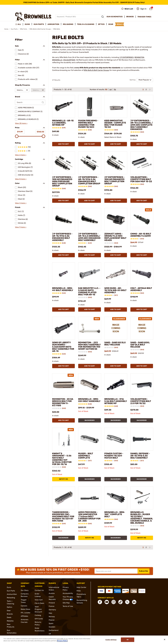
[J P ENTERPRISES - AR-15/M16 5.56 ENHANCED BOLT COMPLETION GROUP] (90, 163)
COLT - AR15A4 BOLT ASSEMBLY (141, 289)
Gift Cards (39, 619)
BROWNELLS (57, 60)
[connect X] (127, 602)
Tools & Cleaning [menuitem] (86, 24)
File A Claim (39, 603)
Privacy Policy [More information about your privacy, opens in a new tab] (62, 641)
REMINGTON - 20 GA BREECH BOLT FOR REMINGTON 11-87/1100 (63, 402)
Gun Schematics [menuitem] (115, 17)
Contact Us (39, 590)
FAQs (79, 591)
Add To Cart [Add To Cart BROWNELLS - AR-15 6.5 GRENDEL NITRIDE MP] (64, 144)
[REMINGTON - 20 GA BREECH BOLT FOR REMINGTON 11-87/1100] (64, 385)
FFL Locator (26, 613)
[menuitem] (19, 24)
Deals (9, 617)
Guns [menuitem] (27, 24)
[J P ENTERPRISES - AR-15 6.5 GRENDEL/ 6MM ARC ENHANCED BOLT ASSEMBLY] (90, 219)
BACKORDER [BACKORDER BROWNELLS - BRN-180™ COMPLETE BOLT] (116, 538)
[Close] (165, 639)
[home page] (33, 17)
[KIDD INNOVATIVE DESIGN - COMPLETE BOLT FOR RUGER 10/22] (116, 106)
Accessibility (68, 593)
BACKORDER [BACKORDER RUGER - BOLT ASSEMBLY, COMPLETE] (90, 479)
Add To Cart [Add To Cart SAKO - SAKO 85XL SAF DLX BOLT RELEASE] (142, 366)
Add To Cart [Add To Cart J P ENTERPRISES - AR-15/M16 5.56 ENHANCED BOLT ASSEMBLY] (64, 255)
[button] (141, 9)
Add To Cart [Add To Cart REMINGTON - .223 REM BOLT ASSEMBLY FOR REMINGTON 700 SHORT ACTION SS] (90, 366)
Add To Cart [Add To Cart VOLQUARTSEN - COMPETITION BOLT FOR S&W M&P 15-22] (142, 201)
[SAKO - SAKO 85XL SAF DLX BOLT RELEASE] (142, 328)
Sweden (52, 627)
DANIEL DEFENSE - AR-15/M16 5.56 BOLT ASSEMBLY (140, 456)
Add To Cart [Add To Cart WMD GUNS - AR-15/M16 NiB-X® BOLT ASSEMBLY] (116, 309)
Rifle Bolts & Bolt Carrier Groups (40, 29)
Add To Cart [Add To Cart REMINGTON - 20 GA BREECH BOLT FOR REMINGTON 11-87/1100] (64, 420)
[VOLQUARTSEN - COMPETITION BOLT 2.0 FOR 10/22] (142, 385)
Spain (51, 623)
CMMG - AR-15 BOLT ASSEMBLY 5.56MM (141, 235)
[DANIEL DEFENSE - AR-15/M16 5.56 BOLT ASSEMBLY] (142, 439)
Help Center (81, 587)
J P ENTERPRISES (127, 57)
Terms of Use (68, 606)
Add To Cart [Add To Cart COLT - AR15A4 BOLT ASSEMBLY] (142, 309)
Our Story (25, 590)
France (52, 606)
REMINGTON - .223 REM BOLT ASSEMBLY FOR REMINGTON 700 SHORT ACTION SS (89, 346)
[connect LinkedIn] (134, 602)
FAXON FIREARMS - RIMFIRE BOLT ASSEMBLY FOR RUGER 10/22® (88, 124)
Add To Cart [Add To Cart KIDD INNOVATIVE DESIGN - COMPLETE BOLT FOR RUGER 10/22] (116, 144)
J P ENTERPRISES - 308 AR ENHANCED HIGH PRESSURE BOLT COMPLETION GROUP (62, 181)
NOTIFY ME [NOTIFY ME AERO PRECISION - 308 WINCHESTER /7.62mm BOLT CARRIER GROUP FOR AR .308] (90, 538)
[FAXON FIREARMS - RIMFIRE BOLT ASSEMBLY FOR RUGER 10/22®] (90, 106)
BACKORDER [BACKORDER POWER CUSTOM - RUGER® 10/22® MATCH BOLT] (116, 479)
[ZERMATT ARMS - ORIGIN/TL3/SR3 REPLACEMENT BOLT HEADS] (116, 219)
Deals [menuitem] (120, 24)
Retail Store (25, 609)
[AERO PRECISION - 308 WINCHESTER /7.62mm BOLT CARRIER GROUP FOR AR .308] (90, 498)
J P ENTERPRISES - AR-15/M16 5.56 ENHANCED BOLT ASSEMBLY (62, 237)
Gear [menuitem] (111, 24)
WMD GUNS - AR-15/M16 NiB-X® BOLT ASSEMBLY (115, 290)
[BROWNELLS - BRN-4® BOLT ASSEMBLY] (64, 274)
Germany (52, 610)
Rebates (10, 621)
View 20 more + (21, 123)
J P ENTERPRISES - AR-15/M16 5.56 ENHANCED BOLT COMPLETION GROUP (89, 180)
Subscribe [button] (144, 571)
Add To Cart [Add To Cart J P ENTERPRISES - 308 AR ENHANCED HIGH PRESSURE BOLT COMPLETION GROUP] (64, 201)
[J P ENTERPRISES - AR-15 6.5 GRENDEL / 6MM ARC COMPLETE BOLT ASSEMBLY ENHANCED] (142, 106)
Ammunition (12, 594)
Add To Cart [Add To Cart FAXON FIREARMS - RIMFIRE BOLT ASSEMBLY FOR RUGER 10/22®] (90, 144)
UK (50, 634)
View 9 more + (21, 227)
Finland (52, 603)
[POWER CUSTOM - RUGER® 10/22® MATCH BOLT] (116, 439)
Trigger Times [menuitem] (144, 17)
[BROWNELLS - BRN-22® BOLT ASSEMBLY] (90, 385)
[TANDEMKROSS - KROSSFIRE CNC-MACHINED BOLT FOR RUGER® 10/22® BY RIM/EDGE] (64, 498)
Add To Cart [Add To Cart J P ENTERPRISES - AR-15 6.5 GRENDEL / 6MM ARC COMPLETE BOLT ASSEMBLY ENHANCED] (142, 144)
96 (115, 89)
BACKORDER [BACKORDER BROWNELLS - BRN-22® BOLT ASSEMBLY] (90, 420)
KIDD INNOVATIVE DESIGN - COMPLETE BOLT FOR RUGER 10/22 (115, 124)
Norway (52, 617)
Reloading (11, 598)
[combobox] (22, 90)
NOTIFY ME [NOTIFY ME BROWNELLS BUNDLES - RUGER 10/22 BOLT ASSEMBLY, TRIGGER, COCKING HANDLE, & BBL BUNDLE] (142, 538)
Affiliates (24, 616)
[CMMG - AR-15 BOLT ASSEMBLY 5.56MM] (142, 219)
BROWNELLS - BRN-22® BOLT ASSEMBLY (89, 400)
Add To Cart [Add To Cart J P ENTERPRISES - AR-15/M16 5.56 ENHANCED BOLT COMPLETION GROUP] (90, 201)
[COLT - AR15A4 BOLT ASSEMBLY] (142, 274)
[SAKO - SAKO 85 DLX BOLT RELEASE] (116, 328)
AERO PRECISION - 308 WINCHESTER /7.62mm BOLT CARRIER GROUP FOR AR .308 (89, 516)
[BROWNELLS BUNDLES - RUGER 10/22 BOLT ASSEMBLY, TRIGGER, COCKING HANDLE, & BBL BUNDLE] (142, 498)
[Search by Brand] (30, 102)
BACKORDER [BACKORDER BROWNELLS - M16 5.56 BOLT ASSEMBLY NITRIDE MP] (116, 420)
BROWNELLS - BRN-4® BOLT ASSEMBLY (63, 289)
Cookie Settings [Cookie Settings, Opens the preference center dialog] (111, 640)
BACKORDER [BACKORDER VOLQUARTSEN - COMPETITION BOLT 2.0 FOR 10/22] (142, 420)
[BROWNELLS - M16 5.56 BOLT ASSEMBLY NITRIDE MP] (116, 385)
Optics (9, 607)
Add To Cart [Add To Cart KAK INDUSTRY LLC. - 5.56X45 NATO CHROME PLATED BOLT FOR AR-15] (90, 309)
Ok (128, 640)
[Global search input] (80, 17)
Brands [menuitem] (130, 17)
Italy (51, 613)
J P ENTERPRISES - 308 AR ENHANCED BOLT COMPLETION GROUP (114, 180)
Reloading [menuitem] (68, 24)
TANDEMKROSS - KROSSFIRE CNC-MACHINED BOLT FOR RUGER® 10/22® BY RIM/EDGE (63, 516)
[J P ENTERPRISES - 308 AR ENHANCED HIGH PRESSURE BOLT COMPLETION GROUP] (64, 163)
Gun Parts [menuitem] (39, 24)
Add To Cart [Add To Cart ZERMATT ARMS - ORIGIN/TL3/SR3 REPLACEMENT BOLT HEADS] (116, 255)
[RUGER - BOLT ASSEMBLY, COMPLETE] (90, 439)
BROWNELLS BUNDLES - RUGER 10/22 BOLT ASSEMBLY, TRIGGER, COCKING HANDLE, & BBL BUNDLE (142, 518)
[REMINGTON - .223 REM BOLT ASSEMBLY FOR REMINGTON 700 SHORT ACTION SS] (90, 328)
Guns (9, 587)
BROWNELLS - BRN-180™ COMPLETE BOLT (115, 514)
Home (6, 29)
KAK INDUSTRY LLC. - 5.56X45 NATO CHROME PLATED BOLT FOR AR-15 (89, 291)
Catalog (38, 615)
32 (106, 89)
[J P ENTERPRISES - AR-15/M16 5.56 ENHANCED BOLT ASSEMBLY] (64, 219)
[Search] (103, 17)
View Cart (39, 600)
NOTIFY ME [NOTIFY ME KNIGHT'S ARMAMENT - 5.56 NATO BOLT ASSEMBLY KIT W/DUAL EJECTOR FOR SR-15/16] (64, 479)
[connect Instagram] (114, 602)
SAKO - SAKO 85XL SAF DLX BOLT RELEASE (140, 345)
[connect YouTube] (107, 602)
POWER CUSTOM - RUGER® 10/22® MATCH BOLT (114, 456)
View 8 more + (21, 179)
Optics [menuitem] (101, 24)
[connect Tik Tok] (120, 602)
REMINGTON (139, 57)
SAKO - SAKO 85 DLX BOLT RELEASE (115, 344)
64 (111, 89)
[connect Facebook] (100, 602)
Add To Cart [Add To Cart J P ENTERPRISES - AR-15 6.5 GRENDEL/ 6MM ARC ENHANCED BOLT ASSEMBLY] (90, 255)
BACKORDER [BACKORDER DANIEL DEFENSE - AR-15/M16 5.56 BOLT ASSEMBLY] (142, 479)
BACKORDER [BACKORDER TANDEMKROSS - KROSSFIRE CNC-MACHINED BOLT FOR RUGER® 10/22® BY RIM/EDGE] (63, 538)
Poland (52, 620)
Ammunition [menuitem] (53, 24)
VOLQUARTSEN (69, 60)
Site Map (66, 603)
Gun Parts (14, 29)
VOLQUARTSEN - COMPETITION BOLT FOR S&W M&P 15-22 (141, 179)
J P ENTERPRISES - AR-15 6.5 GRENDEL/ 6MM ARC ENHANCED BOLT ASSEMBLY (89, 237)
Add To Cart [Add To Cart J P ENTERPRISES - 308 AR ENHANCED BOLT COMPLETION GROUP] (116, 201)
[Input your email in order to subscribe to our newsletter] (116, 571)
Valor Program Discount (38, 609)
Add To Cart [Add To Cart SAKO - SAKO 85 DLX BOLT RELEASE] (116, 366)
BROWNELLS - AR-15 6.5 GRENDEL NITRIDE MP (63, 123)
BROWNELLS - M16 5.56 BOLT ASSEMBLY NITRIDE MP (116, 401)
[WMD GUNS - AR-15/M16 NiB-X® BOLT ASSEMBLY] (116, 274)
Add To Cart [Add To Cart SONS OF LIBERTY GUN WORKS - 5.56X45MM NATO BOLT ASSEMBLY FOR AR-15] (64, 366)
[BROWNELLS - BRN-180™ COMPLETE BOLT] (116, 498)
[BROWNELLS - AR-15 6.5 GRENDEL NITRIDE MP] (64, 106)
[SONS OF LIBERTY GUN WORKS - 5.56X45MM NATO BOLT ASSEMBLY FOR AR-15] (64, 328)
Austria (52, 593)
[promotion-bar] (84, 2)
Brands (10, 614)
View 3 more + (21, 203)
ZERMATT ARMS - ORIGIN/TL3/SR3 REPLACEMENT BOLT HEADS (115, 237)
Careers (24, 606)
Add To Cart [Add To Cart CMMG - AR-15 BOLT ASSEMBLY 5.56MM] (142, 255)
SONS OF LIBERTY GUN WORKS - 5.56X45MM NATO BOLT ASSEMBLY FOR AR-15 (63, 347)
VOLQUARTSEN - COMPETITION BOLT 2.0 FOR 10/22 (141, 401)
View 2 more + (21, 155)
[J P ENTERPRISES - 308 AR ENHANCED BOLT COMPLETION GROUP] (116, 163)
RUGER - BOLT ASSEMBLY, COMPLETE (86, 456)
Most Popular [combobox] (144, 80)
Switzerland (54, 630)
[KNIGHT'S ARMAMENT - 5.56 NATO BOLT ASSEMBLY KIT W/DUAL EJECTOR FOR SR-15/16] (64, 439)
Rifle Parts (24, 29)
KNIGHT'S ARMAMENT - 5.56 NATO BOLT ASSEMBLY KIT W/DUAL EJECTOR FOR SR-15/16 (62, 459)
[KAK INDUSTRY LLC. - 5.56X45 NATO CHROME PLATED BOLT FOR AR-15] (90, 274)
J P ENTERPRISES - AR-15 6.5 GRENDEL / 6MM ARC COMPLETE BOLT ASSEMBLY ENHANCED (142, 125)
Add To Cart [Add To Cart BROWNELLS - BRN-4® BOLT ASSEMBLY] (64, 309)
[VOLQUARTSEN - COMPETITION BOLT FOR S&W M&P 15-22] (142, 163)
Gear (9, 611)
